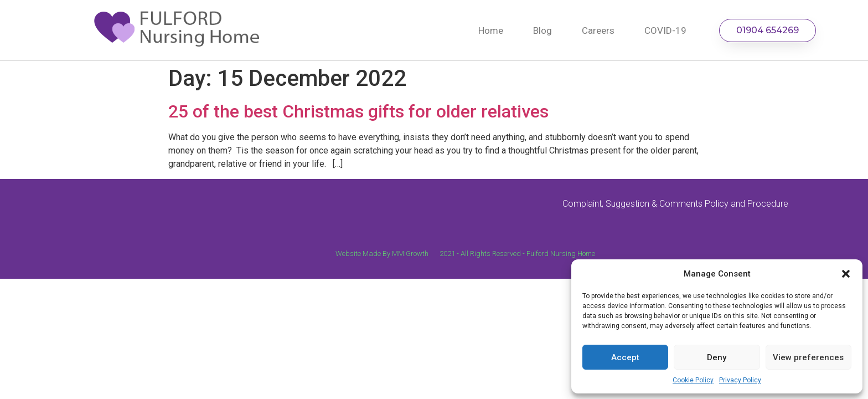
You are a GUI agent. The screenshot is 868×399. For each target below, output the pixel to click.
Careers (598, 30)
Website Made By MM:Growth (382, 254)
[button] (846, 274)
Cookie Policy (693, 380)
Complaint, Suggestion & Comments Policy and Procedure (675, 204)
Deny (717, 357)
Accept (625, 357)
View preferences (808, 357)
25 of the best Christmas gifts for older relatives (358, 111)
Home (491, 30)
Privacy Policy (740, 380)
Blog (542, 30)
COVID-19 (665, 30)
